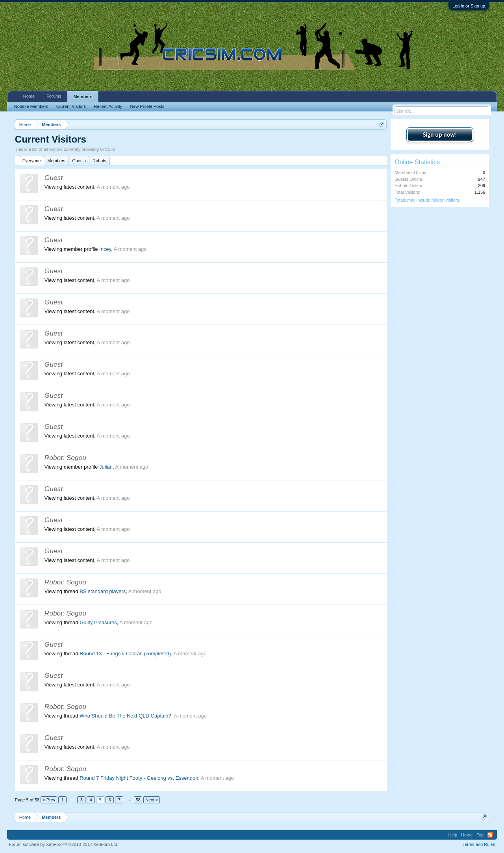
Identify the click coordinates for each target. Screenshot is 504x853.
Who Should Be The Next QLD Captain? (125, 716)
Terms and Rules (479, 844)
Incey (105, 249)
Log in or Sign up (469, 6)
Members (56, 161)
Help (453, 835)
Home (29, 96)
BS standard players (103, 591)
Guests (79, 161)
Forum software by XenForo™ (64, 844)
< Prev (49, 800)
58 (138, 800)
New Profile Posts (147, 106)
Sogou (76, 458)
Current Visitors (71, 106)
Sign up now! (440, 134)
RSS (490, 835)
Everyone (31, 161)
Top (480, 835)
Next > (152, 800)
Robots (99, 161)
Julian (106, 467)
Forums (54, 96)
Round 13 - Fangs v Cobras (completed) (125, 654)
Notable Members (31, 106)
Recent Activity (108, 106)
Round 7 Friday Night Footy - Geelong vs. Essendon (139, 778)
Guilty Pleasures (98, 622)
